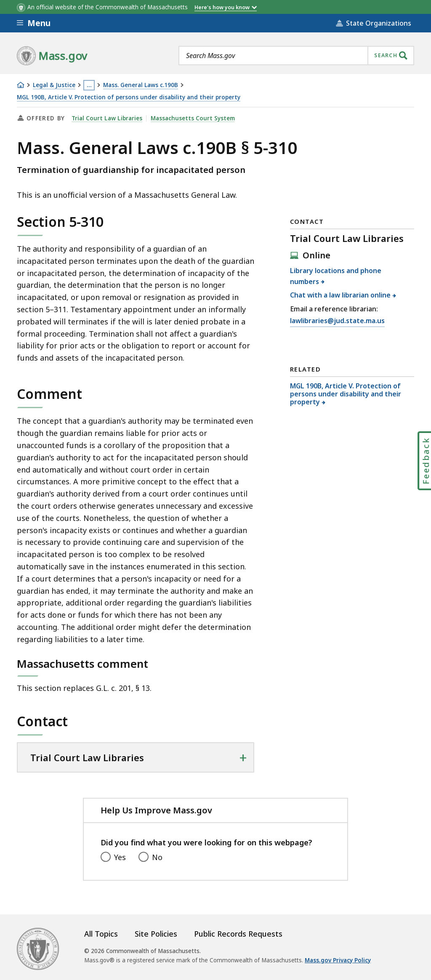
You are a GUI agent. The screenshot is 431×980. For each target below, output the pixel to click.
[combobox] (296, 56)
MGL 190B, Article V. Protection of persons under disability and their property (129, 97)
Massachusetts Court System (193, 118)
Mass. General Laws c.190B (141, 85)
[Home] (21, 85)
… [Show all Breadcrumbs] (89, 85)
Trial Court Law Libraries (107, 118)
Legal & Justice (54, 85)
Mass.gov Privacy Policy (338, 960)
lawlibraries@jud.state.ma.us (337, 321)
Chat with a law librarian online (341, 295)
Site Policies (156, 934)
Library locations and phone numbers (336, 276)
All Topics (101, 934)
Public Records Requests (238, 934)
